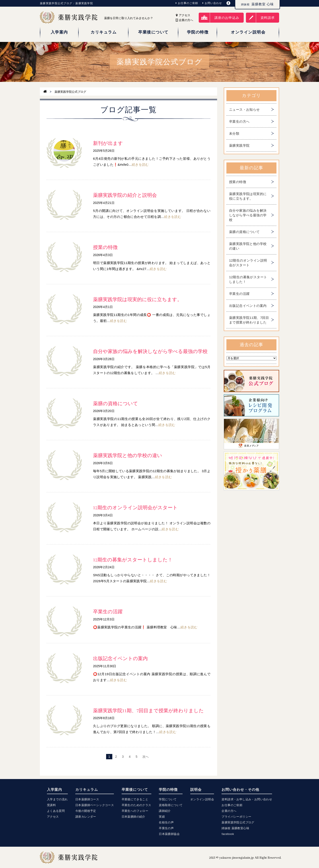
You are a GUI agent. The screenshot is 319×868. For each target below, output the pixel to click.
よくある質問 (56, 811)
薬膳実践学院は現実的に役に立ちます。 (248, 196)
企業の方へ (229, 811)
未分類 (234, 133)
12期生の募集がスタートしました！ (248, 279)
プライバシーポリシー (236, 817)
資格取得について (171, 805)
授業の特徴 (238, 182)
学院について (168, 799)
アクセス (183, 15)
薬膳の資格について (244, 232)
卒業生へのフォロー (135, 811)
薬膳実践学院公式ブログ (238, 822)
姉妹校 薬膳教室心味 (235, 828)
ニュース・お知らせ (244, 109)
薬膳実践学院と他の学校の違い (248, 246)
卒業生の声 (166, 828)
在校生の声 (166, 822)
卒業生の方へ (239, 121)
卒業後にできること (135, 799)
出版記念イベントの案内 (248, 306)
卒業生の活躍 (239, 294)
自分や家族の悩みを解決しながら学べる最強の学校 (248, 215)
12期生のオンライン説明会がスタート (248, 263)
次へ (146, 757)
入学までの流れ (57, 799)
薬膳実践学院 (239, 145)
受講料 (51, 805)
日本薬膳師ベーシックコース (95, 805)
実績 (162, 817)
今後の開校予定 (86, 811)
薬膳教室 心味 (257, 4)
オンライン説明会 (202, 799)
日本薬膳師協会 (169, 834)
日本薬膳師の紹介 (133, 817)
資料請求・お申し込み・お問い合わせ (247, 799)
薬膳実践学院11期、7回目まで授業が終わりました (249, 320)
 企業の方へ (184, 20)
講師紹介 (165, 811)
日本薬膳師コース (87, 799)
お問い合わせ (212, 3)
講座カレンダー (86, 817)
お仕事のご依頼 (187, 3)
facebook (228, 834)
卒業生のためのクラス (136, 805)
